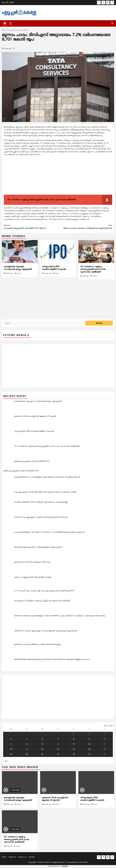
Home (4, 857)
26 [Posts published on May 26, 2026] (27, 754)
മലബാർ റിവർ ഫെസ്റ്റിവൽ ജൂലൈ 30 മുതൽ (55, 799)
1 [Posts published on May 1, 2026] (74, 734)
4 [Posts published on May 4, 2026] (11, 739)
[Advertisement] (58, 176)
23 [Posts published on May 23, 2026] (89, 749)
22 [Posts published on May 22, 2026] (74, 749)
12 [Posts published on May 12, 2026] (27, 744)
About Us (12, 857)
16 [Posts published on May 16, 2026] (89, 744)
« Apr (5, 761)
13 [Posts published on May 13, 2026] (42, 744)
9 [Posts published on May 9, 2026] (89, 739)
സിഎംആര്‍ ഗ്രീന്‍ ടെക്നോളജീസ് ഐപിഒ (54, 268)
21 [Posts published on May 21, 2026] (58, 749)
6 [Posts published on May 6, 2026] (42, 739)
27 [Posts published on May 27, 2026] (42, 754)
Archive (32, 857)
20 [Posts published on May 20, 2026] (42, 749)
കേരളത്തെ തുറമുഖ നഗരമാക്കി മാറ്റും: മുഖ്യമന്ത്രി (18, 268)
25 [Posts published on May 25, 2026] (11, 754)
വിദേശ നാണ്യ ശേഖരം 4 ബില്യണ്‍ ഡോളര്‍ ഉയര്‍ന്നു (85, 227)
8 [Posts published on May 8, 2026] (74, 739)
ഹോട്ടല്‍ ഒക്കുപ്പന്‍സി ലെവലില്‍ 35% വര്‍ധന (31, 227)
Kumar (19, 273)
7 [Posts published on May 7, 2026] (58, 739)
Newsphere (72, 862)
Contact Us (22, 857)
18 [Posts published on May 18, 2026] (11, 749)
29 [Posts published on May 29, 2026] (74, 754)
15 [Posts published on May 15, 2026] (74, 744)
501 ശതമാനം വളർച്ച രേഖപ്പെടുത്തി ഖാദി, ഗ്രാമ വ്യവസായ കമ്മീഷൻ (93, 269)
